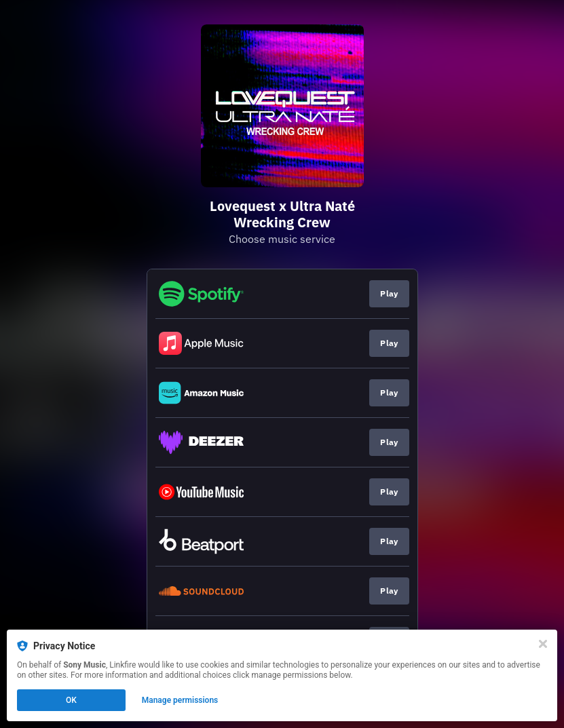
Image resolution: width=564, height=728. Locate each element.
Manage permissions (180, 700)
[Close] (543, 644)
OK (71, 700)
